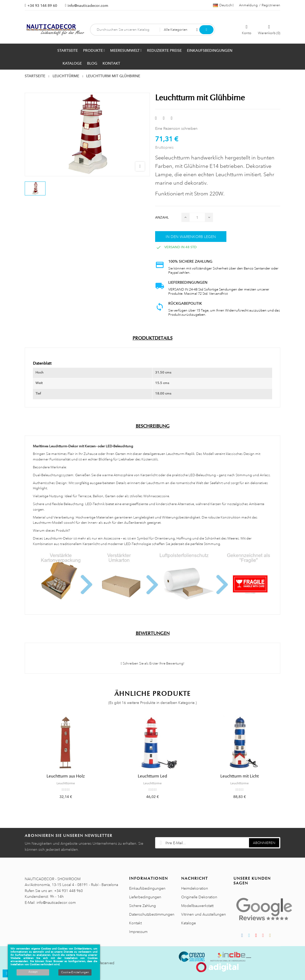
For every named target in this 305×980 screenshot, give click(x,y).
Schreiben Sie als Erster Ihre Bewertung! (152, 663)
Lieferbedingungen (145, 897)
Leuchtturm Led (152, 776)
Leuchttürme (66, 783)
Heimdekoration (195, 888)
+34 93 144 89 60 (42, 6)
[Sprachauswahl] (223, 5)
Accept (33, 972)
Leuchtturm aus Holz (66, 776)
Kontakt (135, 923)
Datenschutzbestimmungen (152, 914)
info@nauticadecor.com (88, 6)
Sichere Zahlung (143, 906)
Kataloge (189, 923)
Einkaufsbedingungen (147, 888)
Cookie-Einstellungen (75, 972)
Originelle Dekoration (199, 897)
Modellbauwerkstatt (197, 906)
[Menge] (197, 217)
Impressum (138, 932)
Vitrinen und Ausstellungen (204, 914)
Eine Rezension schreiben (176, 128)
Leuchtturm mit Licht (240, 776)
